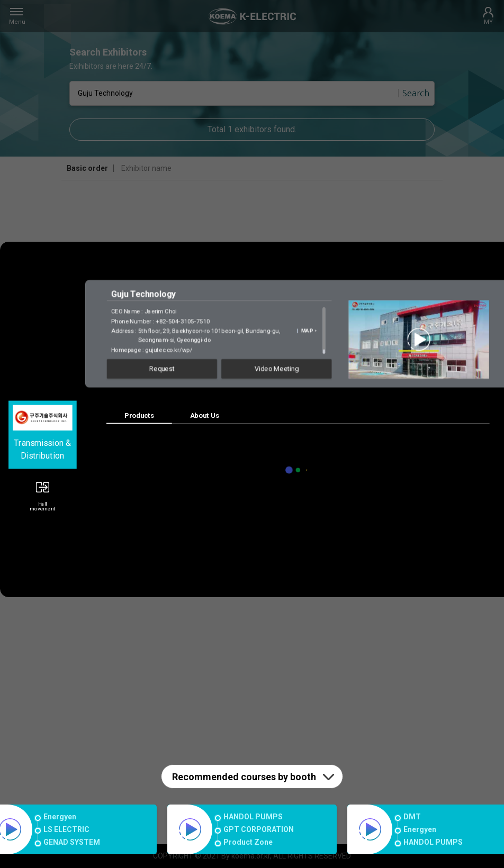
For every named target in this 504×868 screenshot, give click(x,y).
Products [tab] (139, 415)
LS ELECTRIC (66, 829)
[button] (42, 493)
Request (162, 368)
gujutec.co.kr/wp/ (169, 349)
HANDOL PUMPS (253, 817)
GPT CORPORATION (259, 829)
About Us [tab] (205, 415)
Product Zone (248, 842)
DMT (412, 817)
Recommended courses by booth (244, 777)
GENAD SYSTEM (72, 842)
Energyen (60, 817)
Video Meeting (277, 368)
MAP (308, 330)
